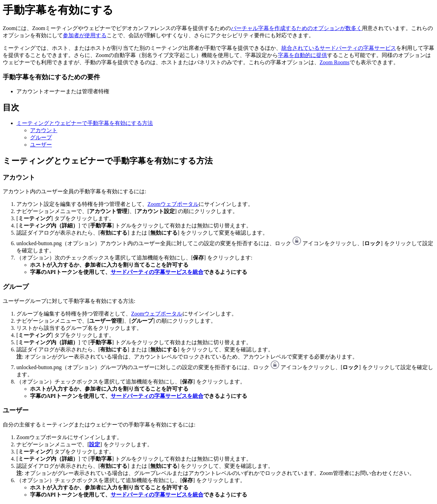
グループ (41, 137)
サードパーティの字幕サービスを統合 (157, 272)
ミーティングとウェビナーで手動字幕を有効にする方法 (85, 123)
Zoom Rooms (335, 62)
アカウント (44, 130)
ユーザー (41, 145)
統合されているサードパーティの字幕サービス (339, 48)
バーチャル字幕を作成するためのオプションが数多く (296, 28)
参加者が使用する (85, 35)
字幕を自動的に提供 (302, 55)
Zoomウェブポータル (173, 204)
